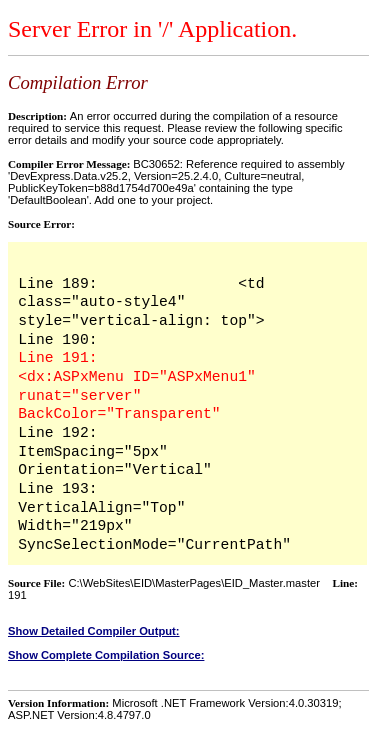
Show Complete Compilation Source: (106, 655)
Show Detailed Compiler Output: (94, 631)
